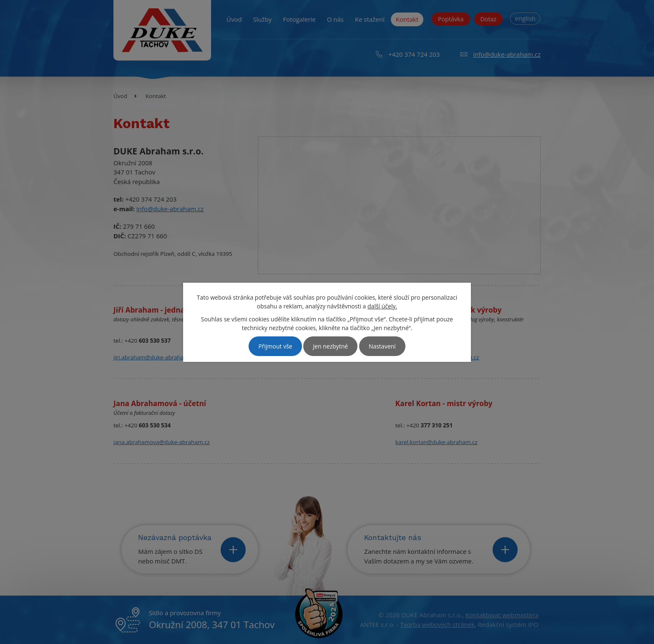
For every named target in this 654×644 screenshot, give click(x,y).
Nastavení (382, 346)
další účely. (382, 306)
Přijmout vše (275, 346)
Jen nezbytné (330, 346)
